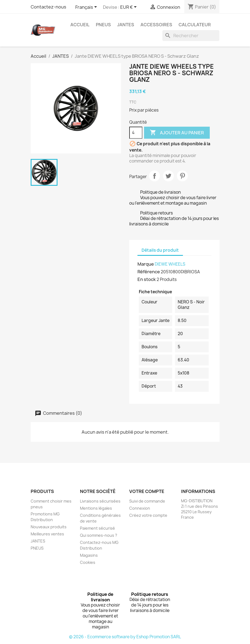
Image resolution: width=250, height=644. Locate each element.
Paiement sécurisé (97, 528)
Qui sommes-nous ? (99, 535)
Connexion (140, 508)
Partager (154, 176)
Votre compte (147, 491)
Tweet (168, 176)
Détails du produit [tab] (160, 250)
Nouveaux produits (49, 527)
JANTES (126, 25)
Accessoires (156, 25)
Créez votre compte (148, 515)
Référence (149, 272)
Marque (146, 264)
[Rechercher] (191, 36)
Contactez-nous (48, 7)
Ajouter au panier (177, 133)
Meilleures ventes (47, 534)
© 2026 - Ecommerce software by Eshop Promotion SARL (125, 637)
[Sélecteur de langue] (87, 7)
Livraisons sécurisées (100, 501)
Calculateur (195, 25)
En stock (147, 279)
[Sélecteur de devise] (129, 7)
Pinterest (182, 176)
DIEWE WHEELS (170, 264)
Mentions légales (96, 508)
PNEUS (103, 25)
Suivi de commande (147, 501)
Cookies (88, 562)
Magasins (89, 555)
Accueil (80, 25)
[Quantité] (136, 133)
